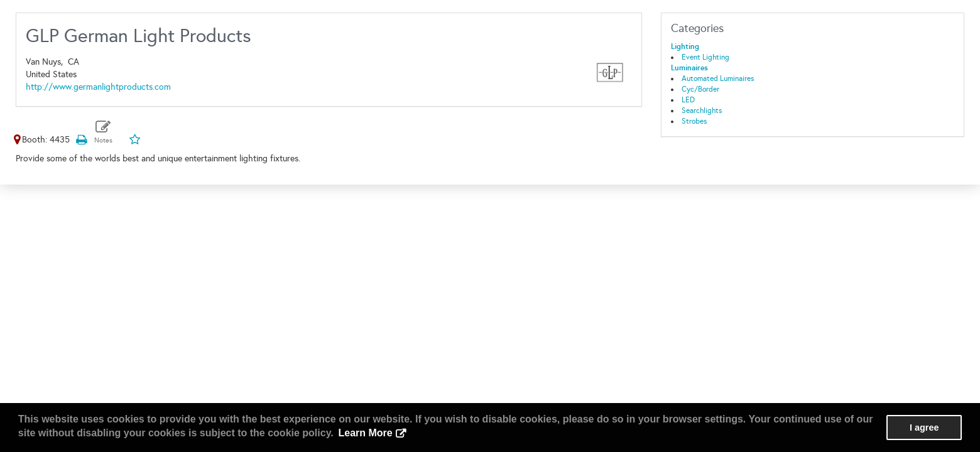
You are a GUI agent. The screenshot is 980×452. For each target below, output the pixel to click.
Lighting (685, 46)
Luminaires (689, 68)
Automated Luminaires (718, 78)
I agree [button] (924, 428)
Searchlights (702, 110)
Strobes (694, 121)
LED (688, 100)
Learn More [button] (365, 433)
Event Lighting (705, 57)
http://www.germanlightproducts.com (98, 87)
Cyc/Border (700, 89)
